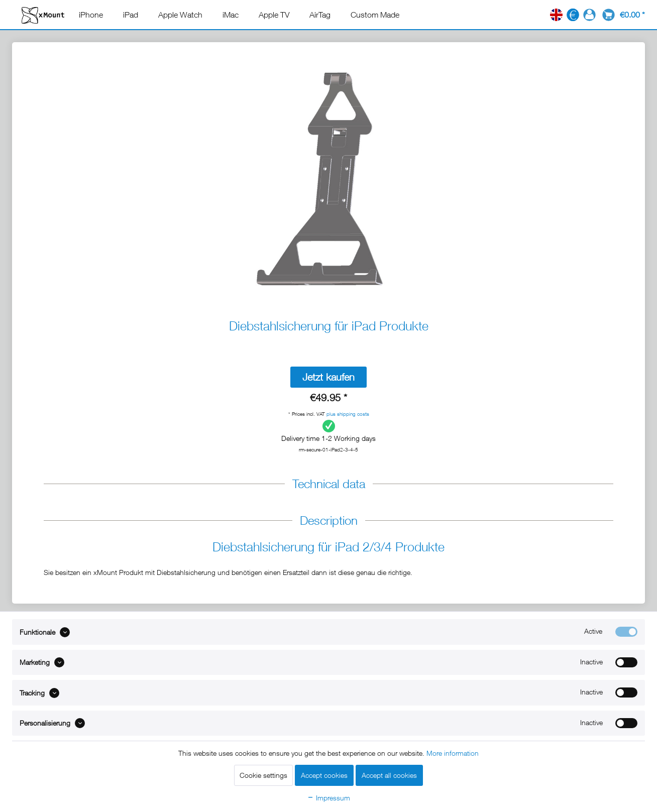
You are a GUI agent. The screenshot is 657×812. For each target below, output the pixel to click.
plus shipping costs (348, 414)
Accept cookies (324, 775)
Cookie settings (263, 775)
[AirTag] (320, 15)
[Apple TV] (274, 15)
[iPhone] (91, 15)
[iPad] (131, 15)
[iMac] (231, 15)
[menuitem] (91, 15)
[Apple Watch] (180, 15)
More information (453, 753)
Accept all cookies (389, 775)
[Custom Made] (375, 15)
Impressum (328, 798)
